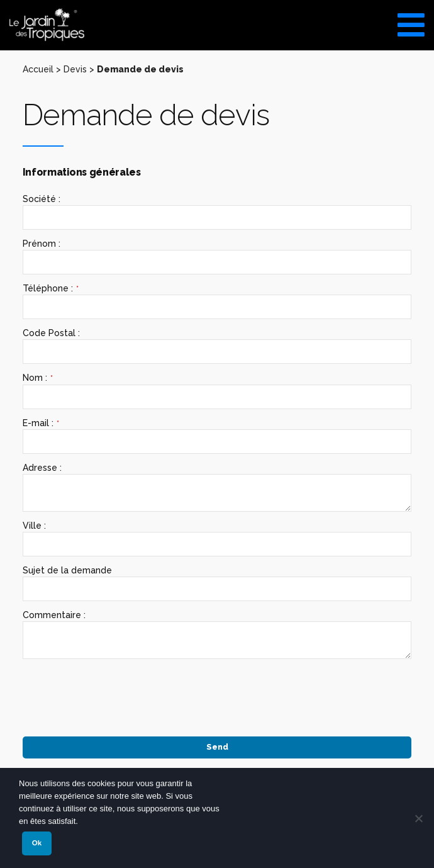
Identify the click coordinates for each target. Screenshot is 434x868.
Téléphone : (51, 289)
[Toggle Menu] (411, 20)
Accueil (38, 69)
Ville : (34, 526)
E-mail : (41, 423)
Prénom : (42, 244)
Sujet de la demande (67, 570)
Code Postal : (51, 333)
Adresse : (42, 468)
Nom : (38, 378)
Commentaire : (54, 615)
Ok (37, 843)
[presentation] (118, 693)
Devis (75, 69)
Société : (42, 199)
